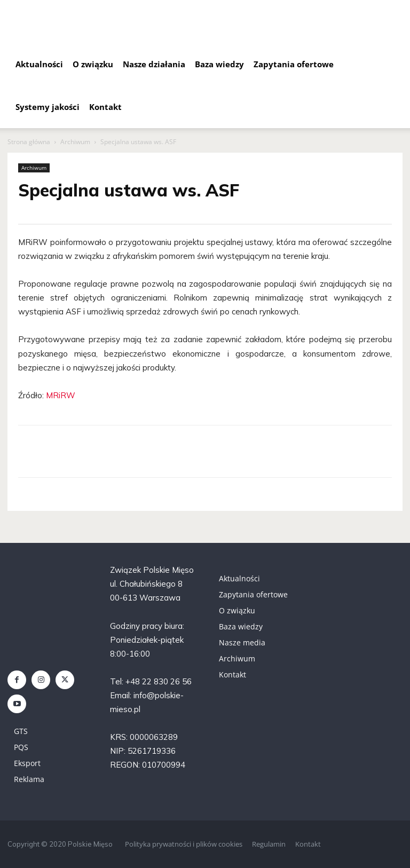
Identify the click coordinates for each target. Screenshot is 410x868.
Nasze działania (154, 64)
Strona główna (29, 142)
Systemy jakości (48, 107)
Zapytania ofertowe (294, 64)
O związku (93, 64)
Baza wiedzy (219, 64)
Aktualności (39, 64)
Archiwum (75, 142)
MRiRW (61, 395)
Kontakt (105, 107)
